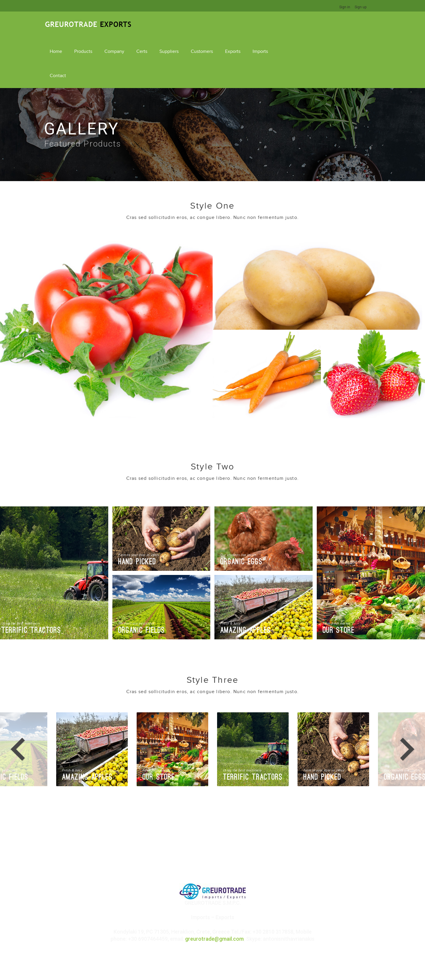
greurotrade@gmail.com (214, 911)
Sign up (361, 7)
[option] (253, 721)
